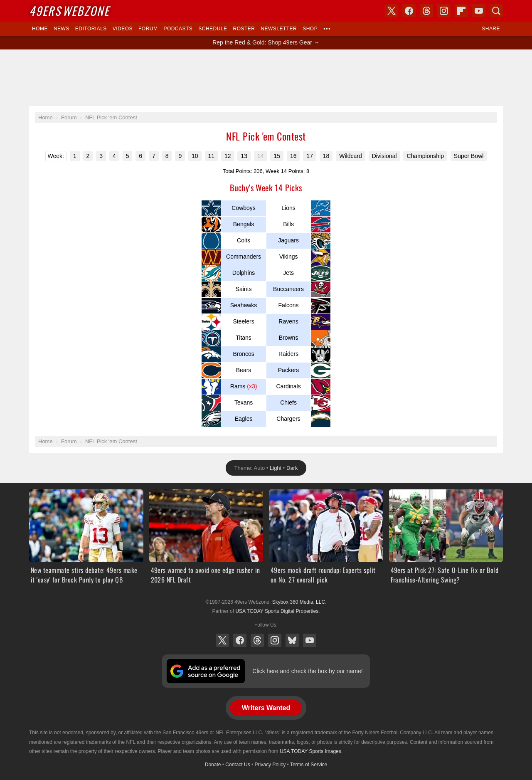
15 (277, 156)
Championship (425, 156)
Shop (310, 29)
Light (276, 468)
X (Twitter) (222, 640)
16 (293, 156)
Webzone (69, 11)
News (62, 29)
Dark (292, 468)
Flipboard (461, 11)
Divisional (384, 156)
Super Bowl (469, 156)
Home (40, 29)
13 (244, 156)
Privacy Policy (270, 765)
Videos (123, 29)
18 (326, 156)
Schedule (213, 29)
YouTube (310, 640)
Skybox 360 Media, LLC (299, 602)
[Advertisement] (266, 78)
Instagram (275, 640)
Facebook (240, 640)
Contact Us (238, 765)
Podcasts (178, 29)
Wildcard (350, 156)
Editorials (91, 29)
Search (496, 11)
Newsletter (279, 29)
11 (212, 156)
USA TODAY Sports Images (310, 751)
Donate (213, 765)
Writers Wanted (266, 708)
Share (491, 29)
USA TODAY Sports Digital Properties (277, 611)
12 (228, 156)
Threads (257, 640)
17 (310, 156)
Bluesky (292, 640)
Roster (244, 29)
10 (195, 156)
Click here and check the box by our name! (307, 671)
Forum (148, 29)
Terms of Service (309, 765)
